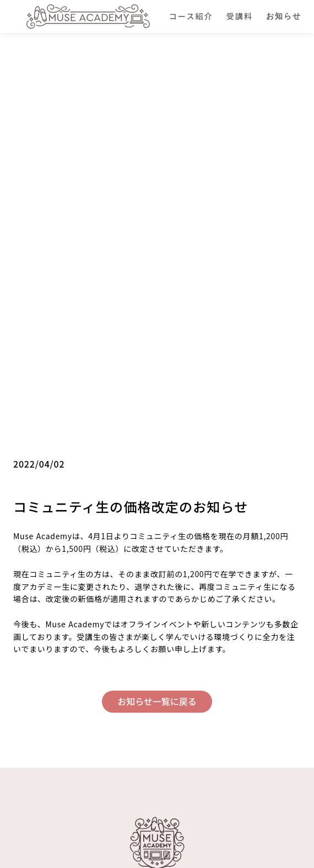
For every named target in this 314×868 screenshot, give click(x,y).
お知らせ (284, 16)
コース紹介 (191, 16)
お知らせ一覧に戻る (157, 701)
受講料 (240, 16)
